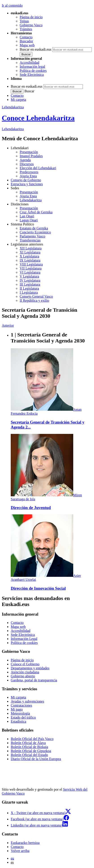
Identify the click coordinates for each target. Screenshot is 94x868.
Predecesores (29, 172)
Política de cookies (33, 71)
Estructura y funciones (27, 184)
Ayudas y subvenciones (27, 701)
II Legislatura (29, 288)
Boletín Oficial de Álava (28, 743)
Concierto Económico (35, 232)
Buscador (26, 41)
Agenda (25, 160)
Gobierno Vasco (31, 25)
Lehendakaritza (13, 107)
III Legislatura (30, 284)
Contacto (26, 37)
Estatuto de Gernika (34, 228)
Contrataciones (21, 705)
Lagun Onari (29, 220)
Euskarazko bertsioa (25, 843)
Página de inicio (31, 17)
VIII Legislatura (31, 264)
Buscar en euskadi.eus (36, 49)
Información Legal (24, 639)
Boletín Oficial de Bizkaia (29, 747)
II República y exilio (34, 300)
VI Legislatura (30, 272)
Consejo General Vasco (36, 296)
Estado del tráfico (23, 717)
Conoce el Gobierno (25, 664)
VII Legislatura (31, 268)
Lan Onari (27, 216)
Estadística (18, 721)
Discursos (27, 164)
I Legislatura (29, 292)
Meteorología (20, 713)
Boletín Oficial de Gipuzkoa (31, 751)
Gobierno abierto (23, 676)
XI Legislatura (30, 252)
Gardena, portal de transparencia (34, 680)
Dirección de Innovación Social (38, 588)
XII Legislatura (31, 248)
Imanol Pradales (31, 156)
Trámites (26, 29)
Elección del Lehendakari (38, 168)
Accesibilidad (29, 63)
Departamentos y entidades (30, 668)
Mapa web (27, 45)
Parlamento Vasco (32, 236)
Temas (24, 21)
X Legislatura (29, 256)
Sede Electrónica (32, 75)
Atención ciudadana (25, 672)
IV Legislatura (30, 280)
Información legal (32, 67)
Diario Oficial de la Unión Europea (36, 759)
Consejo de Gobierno (26, 180)
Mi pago (17, 709)
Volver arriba (20, 851)
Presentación (29, 152)
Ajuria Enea (28, 176)
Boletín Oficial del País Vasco (32, 739)
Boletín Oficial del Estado (29, 755)
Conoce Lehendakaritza (38, 118)
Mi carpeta (18, 100)
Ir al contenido (12, 5)
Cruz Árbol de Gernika (36, 212)
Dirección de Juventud (31, 508)
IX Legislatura (30, 260)
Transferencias (30, 240)
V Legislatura (29, 276)
